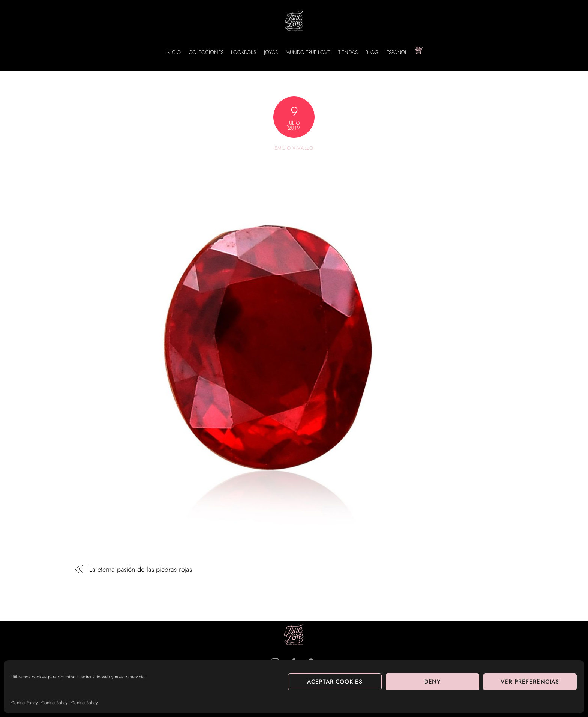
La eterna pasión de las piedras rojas (141, 570)
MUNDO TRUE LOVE (308, 52)
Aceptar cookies (335, 682)
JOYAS (271, 52)
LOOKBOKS (244, 52)
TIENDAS (348, 52)
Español (397, 52)
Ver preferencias (530, 682)
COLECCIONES (206, 52)
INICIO (173, 52)
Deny (433, 682)
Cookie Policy (24, 703)
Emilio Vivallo (294, 148)
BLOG (372, 52)
